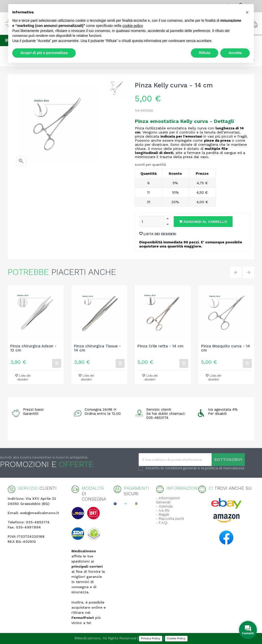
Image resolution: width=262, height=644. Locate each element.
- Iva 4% (163, 510)
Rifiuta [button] (205, 53)
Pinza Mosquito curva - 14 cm (226, 348)
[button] (247, 12)
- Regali (163, 514)
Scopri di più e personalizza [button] (44, 53)
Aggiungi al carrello (203, 222)
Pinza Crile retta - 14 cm (160, 346)
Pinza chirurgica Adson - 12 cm (33, 348)
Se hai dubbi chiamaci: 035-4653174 (166, 416)
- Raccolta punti (170, 518)
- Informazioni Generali (168, 500)
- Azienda (164, 506)
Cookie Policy (176, 638)
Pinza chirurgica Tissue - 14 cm (97, 348)
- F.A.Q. (162, 523)
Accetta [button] (235, 53)
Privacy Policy (151, 638)
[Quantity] (152, 222)
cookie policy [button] (132, 26)
